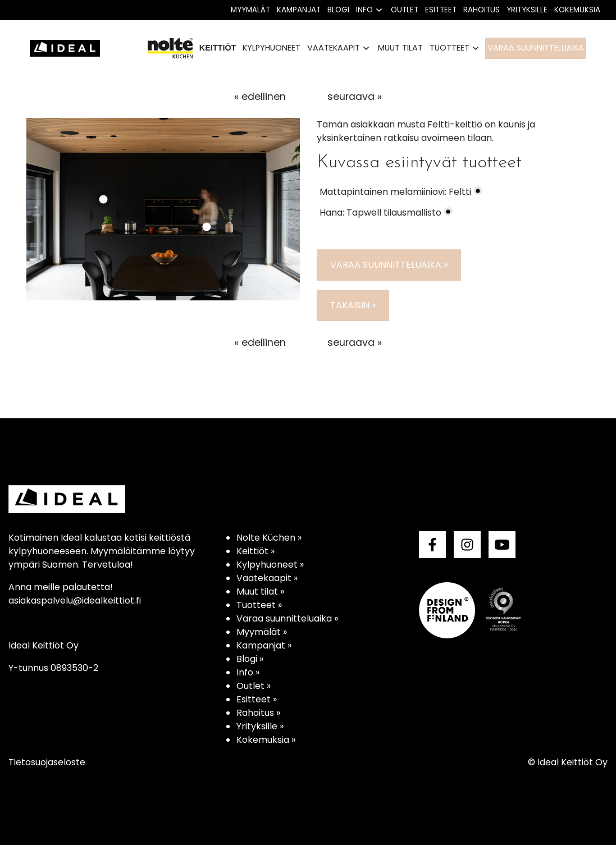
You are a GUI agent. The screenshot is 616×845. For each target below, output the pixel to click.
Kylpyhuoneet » (270, 565)
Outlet (405, 10)
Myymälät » (262, 632)
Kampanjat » (264, 645)
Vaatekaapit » (267, 578)
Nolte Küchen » (269, 538)
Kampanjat (299, 10)
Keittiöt (218, 48)
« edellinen (260, 97)
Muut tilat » (260, 591)
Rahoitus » (258, 713)
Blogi (338, 10)
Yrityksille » (260, 726)
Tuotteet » (259, 605)
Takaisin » (353, 305)
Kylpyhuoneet (272, 48)
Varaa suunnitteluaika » (389, 265)
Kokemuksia (577, 10)
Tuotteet (450, 48)
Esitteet (441, 10)
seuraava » (355, 97)
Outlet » (254, 686)
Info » (248, 672)
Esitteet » (257, 699)
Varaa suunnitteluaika (536, 48)
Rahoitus (482, 10)
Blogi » (250, 659)
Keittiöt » (255, 551)
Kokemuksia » (266, 740)
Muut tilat (400, 48)
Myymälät (250, 10)
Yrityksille (527, 10)
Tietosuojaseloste (47, 762)
